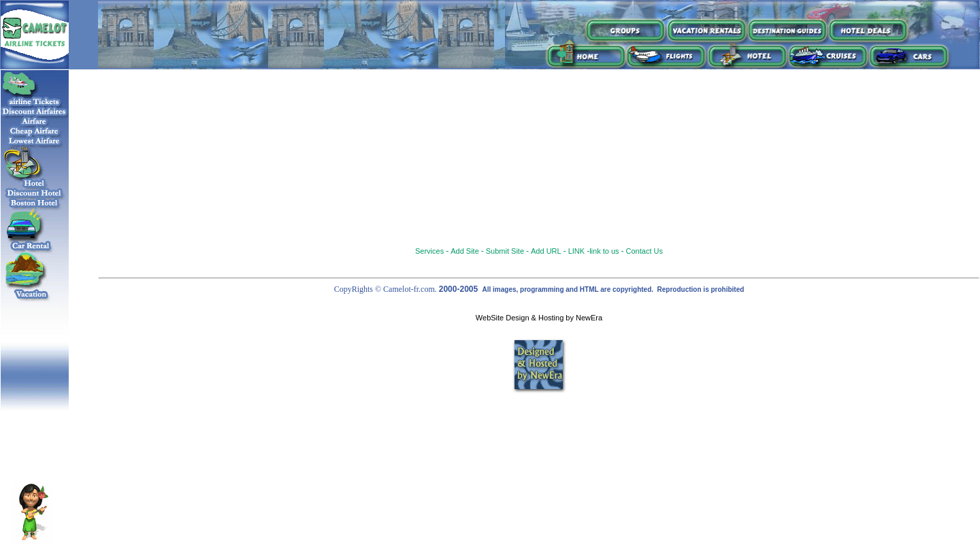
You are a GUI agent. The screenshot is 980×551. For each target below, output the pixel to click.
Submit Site (505, 251)
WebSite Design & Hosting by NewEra (539, 318)
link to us (604, 251)
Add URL (546, 251)
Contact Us (644, 251)
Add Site (465, 251)
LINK (576, 251)
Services (429, 251)
